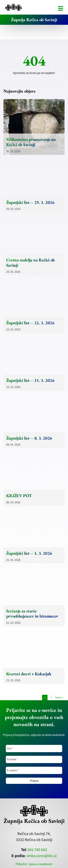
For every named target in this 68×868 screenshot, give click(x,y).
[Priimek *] (34, 759)
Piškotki (21, 864)
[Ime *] (34, 749)
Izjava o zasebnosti (41, 864)
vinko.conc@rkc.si (42, 856)
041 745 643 (37, 850)
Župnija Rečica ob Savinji (34, 20)
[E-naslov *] (34, 770)
